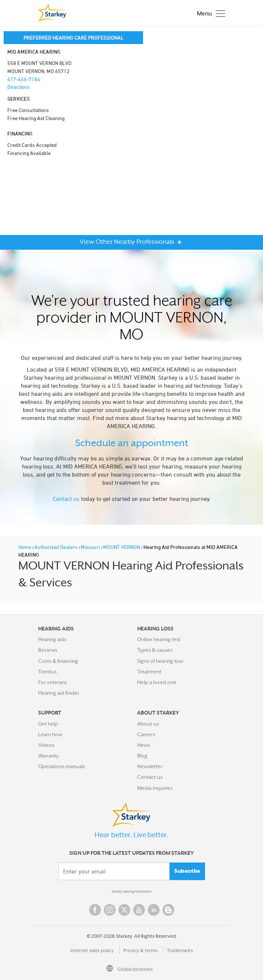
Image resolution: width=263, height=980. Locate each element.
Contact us (66, 499)
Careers (146, 734)
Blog (142, 756)
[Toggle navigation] (209, 13)
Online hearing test (159, 639)
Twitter (124, 910)
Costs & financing (58, 661)
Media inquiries (155, 788)
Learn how (50, 734)
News (144, 745)
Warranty (48, 756)
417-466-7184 (24, 79)
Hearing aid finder (59, 693)
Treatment (149, 672)
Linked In (154, 910)
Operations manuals (61, 766)
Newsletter (150, 766)
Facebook (95, 910)
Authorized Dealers (56, 547)
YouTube (139, 910)
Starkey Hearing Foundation (131, 892)
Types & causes (155, 650)
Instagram (110, 910)
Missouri (91, 547)
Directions (19, 87)
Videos (46, 745)
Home (25, 547)
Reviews (48, 650)
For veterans (52, 682)
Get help (48, 724)
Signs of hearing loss (160, 661)
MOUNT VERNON (122, 547)
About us (148, 724)
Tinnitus (47, 672)
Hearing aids (52, 639)
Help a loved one (157, 682)
